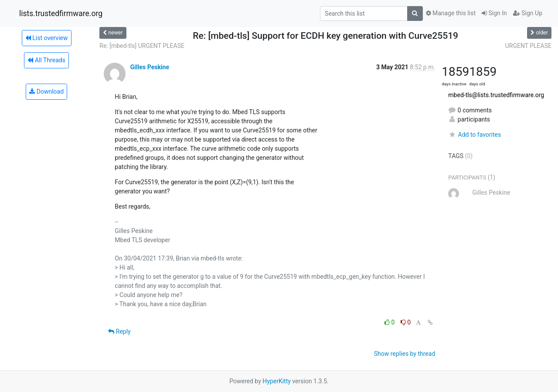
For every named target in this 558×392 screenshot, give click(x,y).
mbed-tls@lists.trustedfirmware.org (496, 95)
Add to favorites (475, 135)
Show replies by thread (405, 354)
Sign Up (528, 13)
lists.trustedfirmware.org (61, 14)
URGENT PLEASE (528, 46)
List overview (47, 38)
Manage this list (451, 13)
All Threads (46, 60)
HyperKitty (277, 381)
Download (46, 91)
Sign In (494, 13)
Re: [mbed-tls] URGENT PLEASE (142, 46)
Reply (119, 331)
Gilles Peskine (150, 67)
